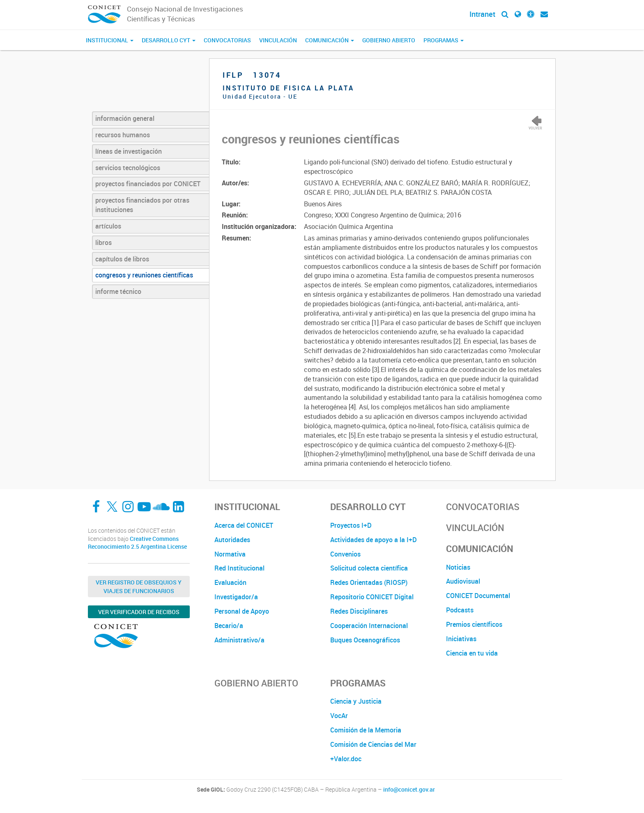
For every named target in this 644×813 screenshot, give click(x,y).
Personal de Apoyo (242, 611)
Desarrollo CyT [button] (169, 40)
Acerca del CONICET (244, 525)
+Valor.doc (346, 759)
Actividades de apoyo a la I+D (374, 540)
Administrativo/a (239, 640)
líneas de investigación (129, 151)
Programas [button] (444, 40)
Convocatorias (227, 40)
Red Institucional (239, 568)
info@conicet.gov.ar (409, 790)
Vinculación (278, 40)
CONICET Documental (478, 596)
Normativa (230, 554)
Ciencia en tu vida (472, 653)
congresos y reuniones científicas (144, 275)
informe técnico (118, 291)
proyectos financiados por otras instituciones (142, 205)
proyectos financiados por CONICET (148, 184)
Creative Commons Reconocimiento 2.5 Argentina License (137, 543)
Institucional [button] (110, 40)
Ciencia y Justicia (356, 701)
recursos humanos (123, 135)
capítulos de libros (122, 259)
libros (103, 243)
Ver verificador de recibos (139, 612)
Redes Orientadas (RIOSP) (369, 582)
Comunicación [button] (330, 40)
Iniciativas (461, 639)
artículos (108, 226)
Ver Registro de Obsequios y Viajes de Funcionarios (139, 587)
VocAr (339, 716)
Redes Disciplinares (359, 611)
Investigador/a (236, 597)
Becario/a (229, 626)
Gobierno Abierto (389, 40)
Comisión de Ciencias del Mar (373, 744)
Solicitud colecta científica (369, 568)
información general (125, 118)
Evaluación (230, 582)
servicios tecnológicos (128, 168)
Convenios (345, 554)
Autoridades (232, 540)
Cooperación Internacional (369, 626)
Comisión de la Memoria (366, 730)
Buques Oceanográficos (365, 640)
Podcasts (460, 610)
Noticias (458, 567)
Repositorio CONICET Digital (372, 597)
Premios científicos (474, 624)
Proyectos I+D (351, 525)
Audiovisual (463, 581)
